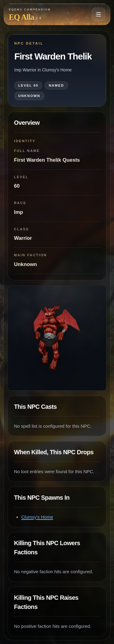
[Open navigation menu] (98, 14)
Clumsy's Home (37, 517)
